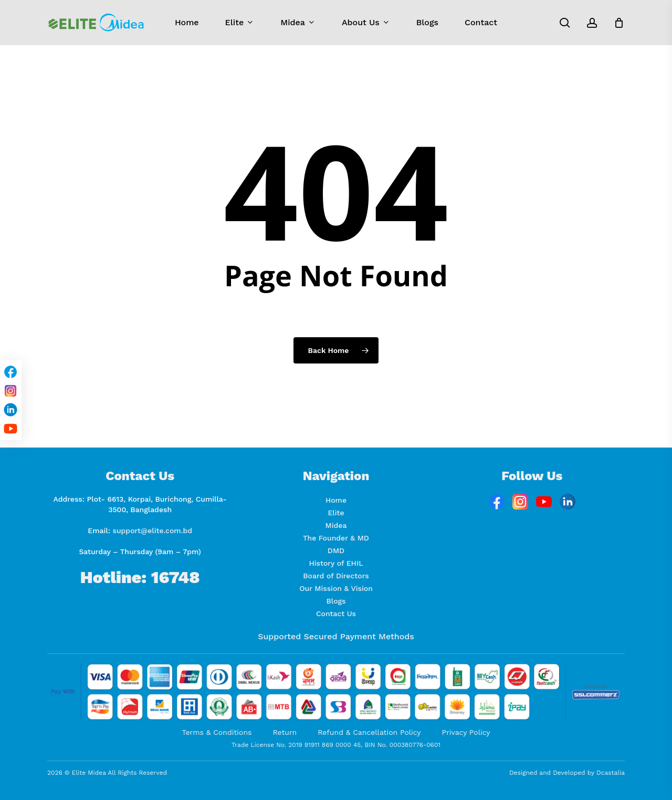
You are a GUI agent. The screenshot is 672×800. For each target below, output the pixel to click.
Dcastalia (611, 773)
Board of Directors (336, 576)
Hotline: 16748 (140, 577)
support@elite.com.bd (153, 531)
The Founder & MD (336, 538)
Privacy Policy (466, 732)
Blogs (336, 601)
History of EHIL (336, 563)
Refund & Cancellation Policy (369, 732)
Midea (336, 525)
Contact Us (336, 614)
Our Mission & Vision (336, 588)
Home (336, 500)
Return (285, 732)
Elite (336, 513)
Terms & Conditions (217, 732)
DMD (336, 550)
